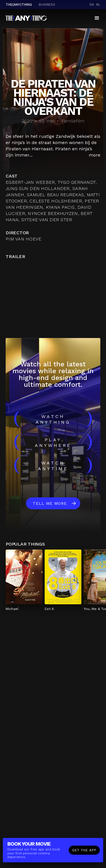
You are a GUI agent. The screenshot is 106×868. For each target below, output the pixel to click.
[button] (97, 18)
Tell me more (50, 503)
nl (98, 5)
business (47, 5)
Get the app (84, 850)
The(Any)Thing (19, 5)
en (92, 5)
